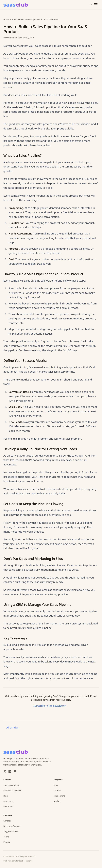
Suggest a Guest (11, 831)
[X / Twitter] (5, 771)
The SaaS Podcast (12, 785)
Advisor (57, 801)
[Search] (91, 5)
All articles (11, 728)
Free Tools (8, 806)
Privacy (7, 842)
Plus (56, 785)
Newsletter (8, 801)
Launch (57, 791)
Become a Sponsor (12, 826)
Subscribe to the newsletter (51, 706)
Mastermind (59, 796)
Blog (6, 796)
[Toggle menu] (96, 5)
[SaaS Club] (16, 5)
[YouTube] (15, 771)
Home (6, 19)
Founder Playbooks (12, 791)
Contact (7, 821)
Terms (6, 837)
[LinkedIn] (10, 771)
